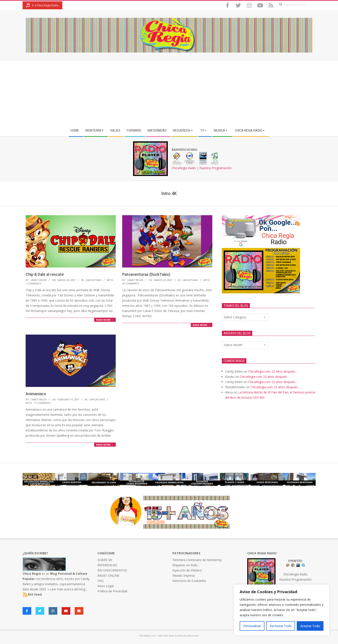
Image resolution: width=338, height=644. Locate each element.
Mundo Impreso (184, 575)
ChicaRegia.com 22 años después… (273, 371)
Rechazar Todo (281, 626)
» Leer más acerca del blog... (67, 589)
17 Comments (42, 403)
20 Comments (131, 283)
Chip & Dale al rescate (45, 274)
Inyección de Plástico (187, 570)
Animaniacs (36, 394)
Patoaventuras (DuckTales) (146, 274)
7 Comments (33, 283)
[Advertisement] (169, 93)
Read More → (105, 320)
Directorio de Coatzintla (189, 581)
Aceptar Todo (310, 626)
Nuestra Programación (216, 168)
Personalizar (252, 626)
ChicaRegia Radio (184, 168)
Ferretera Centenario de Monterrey (197, 560)
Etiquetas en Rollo (185, 565)
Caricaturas (93, 280)
